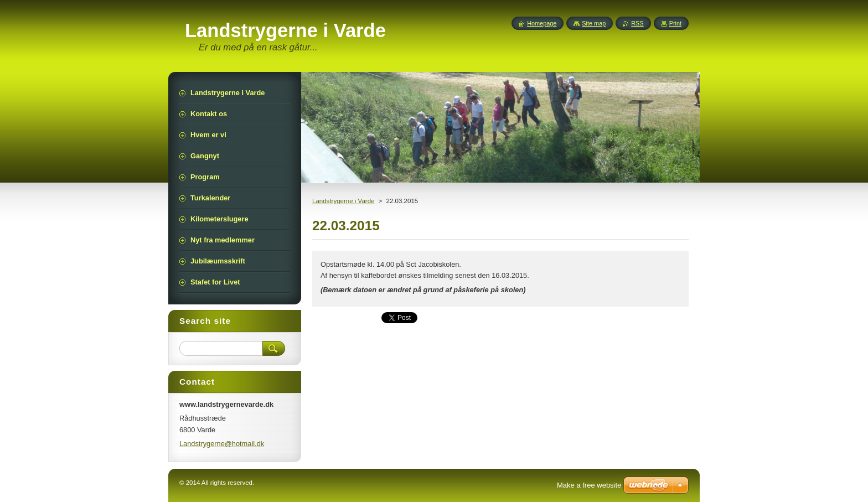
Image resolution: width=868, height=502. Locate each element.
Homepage (542, 23)
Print (675, 23)
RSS (637, 23)
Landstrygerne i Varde (343, 201)
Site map (594, 23)
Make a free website (589, 485)
